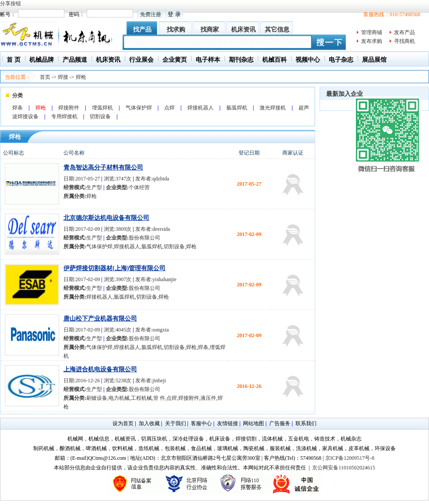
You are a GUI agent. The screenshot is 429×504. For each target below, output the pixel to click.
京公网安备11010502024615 (344, 468)
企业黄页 (175, 60)
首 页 (14, 60)
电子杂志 (341, 60)
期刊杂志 (241, 60)
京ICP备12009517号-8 (350, 458)
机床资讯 (243, 30)
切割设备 (100, 116)
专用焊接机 (64, 116)
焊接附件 (69, 108)
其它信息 (277, 30)
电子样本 (208, 60)
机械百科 (274, 60)
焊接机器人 (200, 108)
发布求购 (372, 41)
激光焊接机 (273, 108)
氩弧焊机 (237, 108)
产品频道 (75, 60)
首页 (45, 77)
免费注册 (151, 14)
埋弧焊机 (102, 108)
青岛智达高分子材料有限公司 (103, 167)
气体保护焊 (139, 108)
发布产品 (404, 32)
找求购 (176, 30)
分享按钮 (11, 4)
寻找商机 (404, 41)
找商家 (210, 30)
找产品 (142, 30)
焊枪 (81, 77)
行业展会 (141, 60)
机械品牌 (42, 60)
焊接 (63, 77)
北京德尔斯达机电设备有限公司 (106, 218)
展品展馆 (374, 60)
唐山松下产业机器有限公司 (100, 319)
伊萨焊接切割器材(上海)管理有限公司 (114, 268)
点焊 (169, 108)
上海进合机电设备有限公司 (100, 369)
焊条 (18, 108)
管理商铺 (372, 32)
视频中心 (308, 60)
